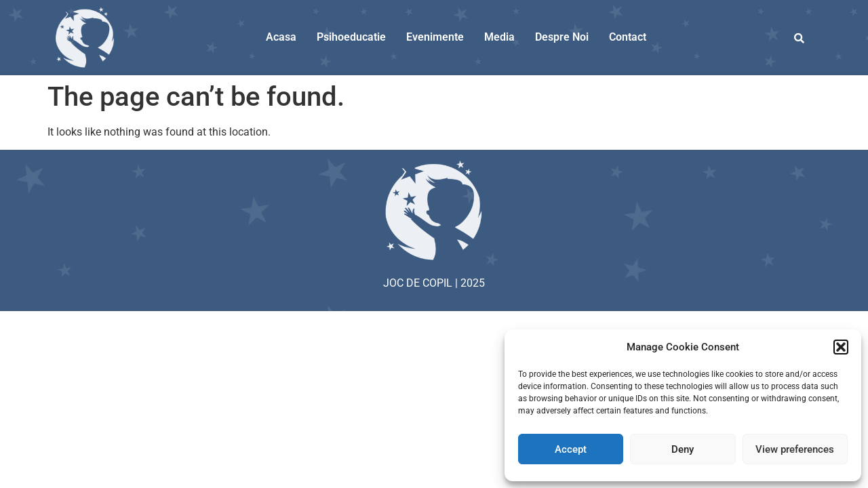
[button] (841, 347)
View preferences (795, 449)
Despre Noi (562, 37)
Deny (683, 449)
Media (499, 37)
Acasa (281, 37)
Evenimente (435, 37)
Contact (628, 37)
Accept (571, 449)
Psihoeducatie (351, 37)
